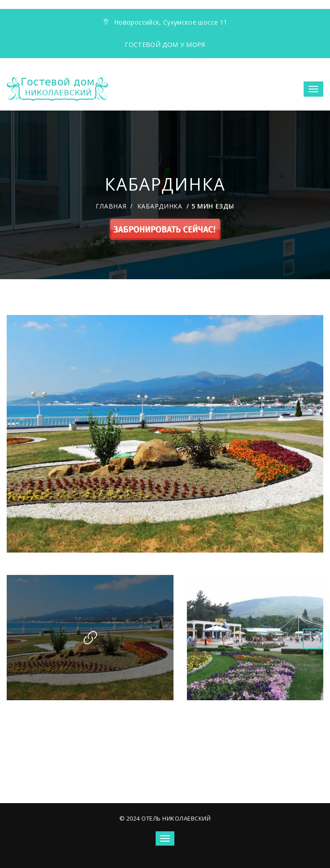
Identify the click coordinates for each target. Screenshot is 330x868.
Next (313, 639)
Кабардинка (160, 206)
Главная (111, 206)
